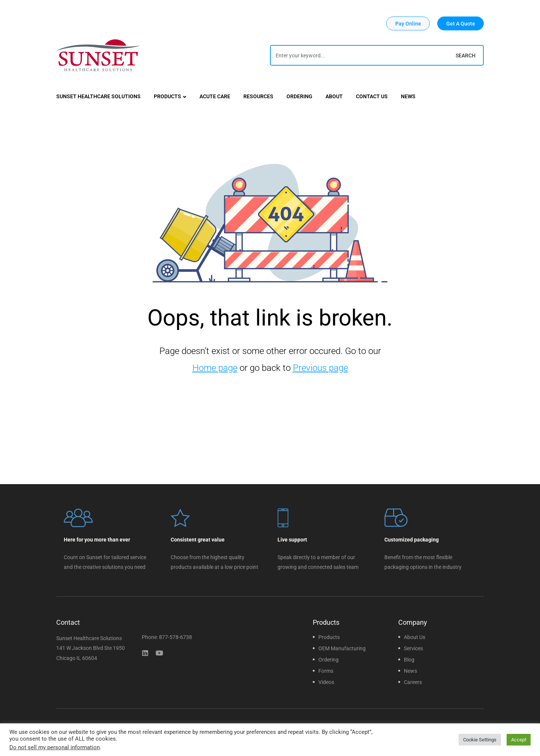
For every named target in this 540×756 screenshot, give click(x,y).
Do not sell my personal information (55, 747)
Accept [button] (519, 740)
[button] (408, 23)
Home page (215, 368)
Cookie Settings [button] (480, 740)
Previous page (320, 368)
